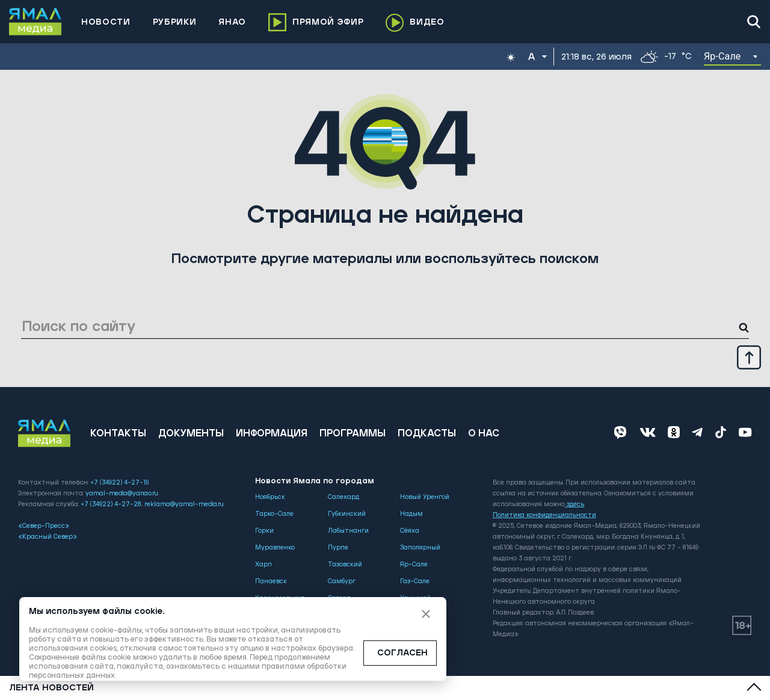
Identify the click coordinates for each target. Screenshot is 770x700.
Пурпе (338, 548)
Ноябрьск (270, 497)
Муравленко (275, 548)
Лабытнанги (348, 531)
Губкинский (347, 514)
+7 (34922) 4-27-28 (111, 504)
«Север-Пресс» (44, 526)
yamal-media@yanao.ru (122, 494)
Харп (263, 565)
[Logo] (35, 22)
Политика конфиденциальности (544, 515)
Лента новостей (51, 688)
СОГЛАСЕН (402, 653)
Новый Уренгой (425, 497)
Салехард (343, 497)
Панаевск (271, 581)
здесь (574, 504)
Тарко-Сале (274, 514)
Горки (264, 531)
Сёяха (410, 531)
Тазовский (345, 565)
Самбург (342, 581)
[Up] (749, 357)
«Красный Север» (48, 537)
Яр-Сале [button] (722, 56)
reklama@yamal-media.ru (184, 504)
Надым (411, 514)
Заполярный (420, 548)
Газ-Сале (415, 581)
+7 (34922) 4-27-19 (119, 483)
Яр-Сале (414, 565)
